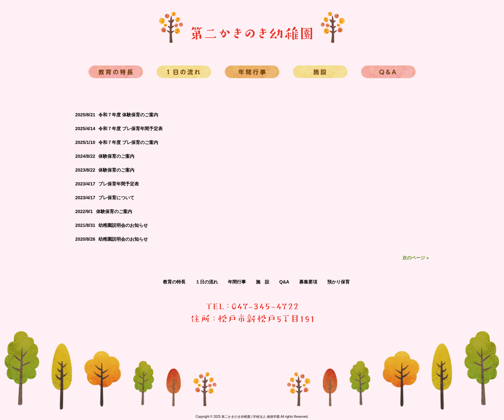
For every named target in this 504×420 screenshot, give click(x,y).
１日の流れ (207, 282)
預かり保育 (338, 282)
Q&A (284, 282)
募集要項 (308, 282)
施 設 (263, 282)
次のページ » (416, 258)
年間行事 (237, 282)
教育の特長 (174, 282)
